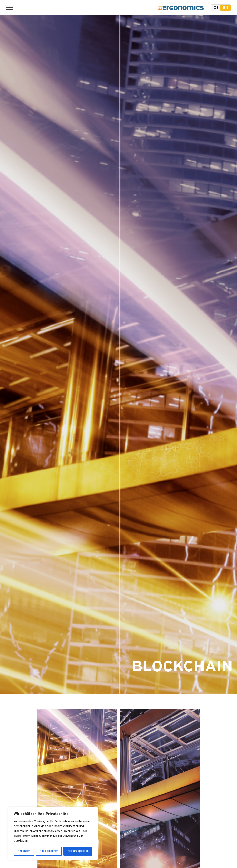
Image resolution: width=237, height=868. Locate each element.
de (216, 8)
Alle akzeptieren (78, 851)
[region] (53, 834)
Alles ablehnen (49, 851)
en (226, 8)
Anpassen (24, 851)
